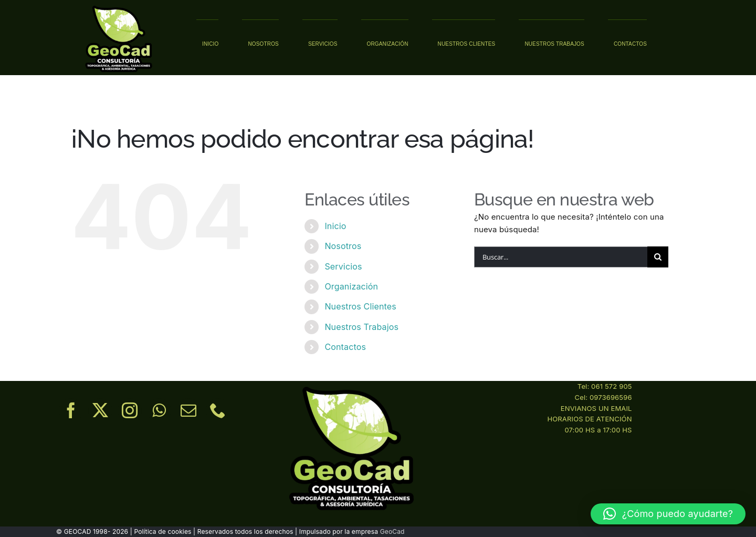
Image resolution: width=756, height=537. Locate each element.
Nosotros (343, 246)
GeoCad (392, 531)
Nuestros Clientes (360, 306)
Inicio (335, 226)
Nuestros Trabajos (361, 327)
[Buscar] (658, 257)
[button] (668, 514)
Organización (351, 286)
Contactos (345, 347)
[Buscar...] (561, 257)
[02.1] (119, 7)
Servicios (343, 266)
